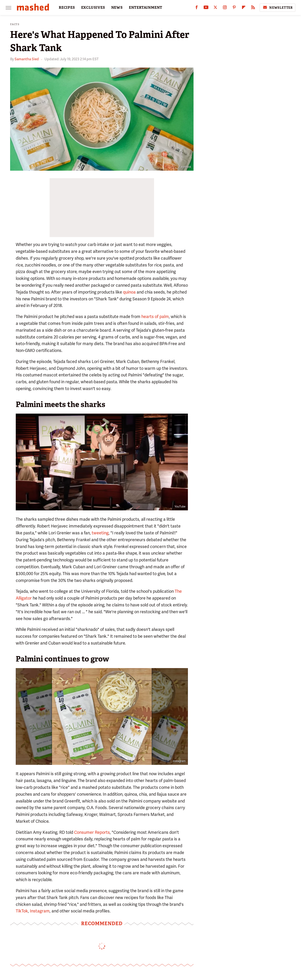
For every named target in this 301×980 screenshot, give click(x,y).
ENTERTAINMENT (146, 8)
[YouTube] (206, 8)
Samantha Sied (27, 59)
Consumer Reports (92, 832)
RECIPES (67, 8)
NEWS (117, 8)
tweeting (100, 533)
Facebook (185, 167)
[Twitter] (215, 8)
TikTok (22, 911)
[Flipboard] (244, 8)
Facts (15, 24)
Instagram (179, 761)
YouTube (180, 507)
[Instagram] (225, 8)
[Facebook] (197, 8)
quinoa (129, 292)
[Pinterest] (234, 8)
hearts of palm (155, 317)
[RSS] (253, 8)
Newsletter (277, 8)
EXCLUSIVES (93, 8)
